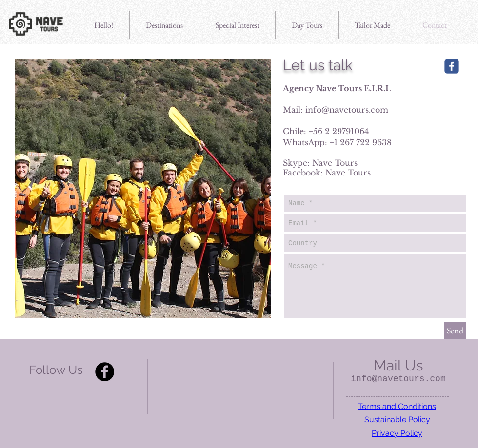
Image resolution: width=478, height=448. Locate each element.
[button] (237, 25)
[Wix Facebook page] (452, 66)
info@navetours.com (347, 110)
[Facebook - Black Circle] (105, 372)
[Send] (455, 330)
